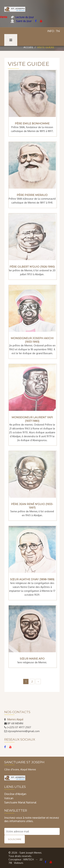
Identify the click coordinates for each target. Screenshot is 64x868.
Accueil (28, 47)
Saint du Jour (21, 21)
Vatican (9, 798)
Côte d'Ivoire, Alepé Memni (20, 769)
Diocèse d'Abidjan (15, 794)
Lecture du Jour (22, 17)
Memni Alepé (15, 719)
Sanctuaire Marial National (20, 802)
